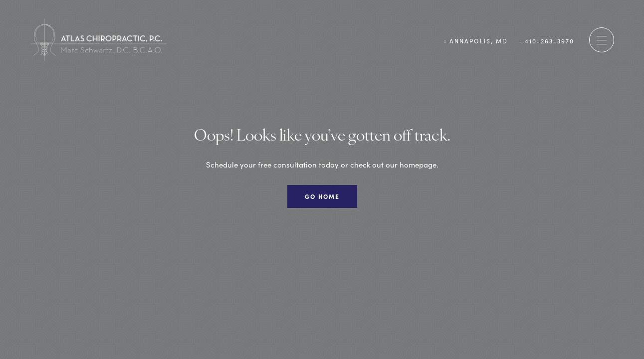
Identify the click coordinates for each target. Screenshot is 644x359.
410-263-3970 (547, 40)
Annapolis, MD (476, 40)
